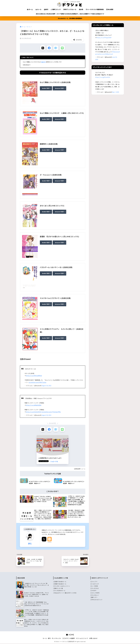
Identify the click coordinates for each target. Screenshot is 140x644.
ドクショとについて (82, 639)
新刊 (46, 9)
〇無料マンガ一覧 (58, 589)
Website (50, 543)
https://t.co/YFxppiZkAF (104, 38)
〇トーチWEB (94, 587)
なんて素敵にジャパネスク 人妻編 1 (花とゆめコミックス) (62, 113)
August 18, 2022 (46, 386)
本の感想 (110, 9)
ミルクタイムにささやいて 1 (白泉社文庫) (55, 298)
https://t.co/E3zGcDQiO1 (34, 412)
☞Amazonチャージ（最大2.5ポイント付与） (65, 593)
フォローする (54, 462)
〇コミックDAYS (95, 593)
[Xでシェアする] (42, 48)
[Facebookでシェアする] (49, 48)
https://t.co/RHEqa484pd (34, 376)
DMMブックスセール (70, 9)
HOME (70, 635)
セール (38, 9)
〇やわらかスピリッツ (96, 600)
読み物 (81, 9)
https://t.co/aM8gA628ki (34, 405)
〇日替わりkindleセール (60, 582)
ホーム (30, 9)
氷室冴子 (44, 62)
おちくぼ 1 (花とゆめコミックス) (52, 206)
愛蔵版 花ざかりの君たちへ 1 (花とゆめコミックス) (59, 237)
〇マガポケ (93, 591)
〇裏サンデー (94, 598)
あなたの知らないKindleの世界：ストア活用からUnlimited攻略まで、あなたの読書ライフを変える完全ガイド (70, 14)
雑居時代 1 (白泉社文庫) (49, 144)
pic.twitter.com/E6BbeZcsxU (104, 54)
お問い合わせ (93, 639)
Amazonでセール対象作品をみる (53, 73)
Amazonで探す (59, 88)
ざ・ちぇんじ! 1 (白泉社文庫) (51, 175)
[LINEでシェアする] (63, 48)
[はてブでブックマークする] (56, 48)
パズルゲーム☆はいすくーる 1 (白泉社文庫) (56, 268)
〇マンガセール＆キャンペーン (62, 587)
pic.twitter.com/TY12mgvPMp (51, 412)
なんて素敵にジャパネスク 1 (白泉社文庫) (55, 83)
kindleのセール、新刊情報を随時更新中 (70, 18)
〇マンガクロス (95, 589)
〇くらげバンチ (95, 584)
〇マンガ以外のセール (59, 591)
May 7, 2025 (116, 92)
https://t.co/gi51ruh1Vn (103, 77)
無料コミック (56, 9)
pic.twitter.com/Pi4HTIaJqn (37, 383)
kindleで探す (46, 88)
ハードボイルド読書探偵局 (95, 9)
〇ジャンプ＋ (94, 582)
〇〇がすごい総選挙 (69, 639)
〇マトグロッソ (95, 596)
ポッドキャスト (57, 639)
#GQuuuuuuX (116, 52)
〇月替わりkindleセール (60, 584)
